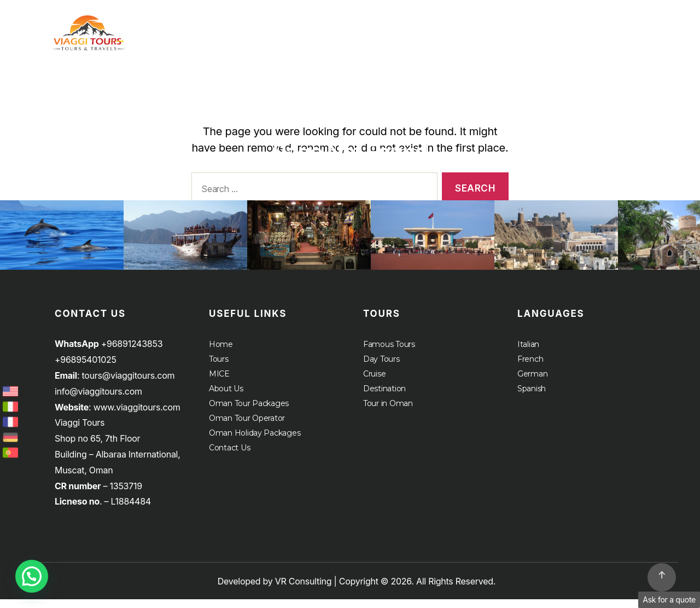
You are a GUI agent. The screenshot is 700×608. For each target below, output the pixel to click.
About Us (666, 24)
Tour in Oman (388, 412)
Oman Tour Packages (249, 412)
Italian (528, 353)
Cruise (672, 34)
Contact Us (229, 456)
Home (490, 24)
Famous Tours (389, 353)
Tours (543, 24)
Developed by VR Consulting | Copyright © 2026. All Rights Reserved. (357, 590)
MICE (606, 24)
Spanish (532, 397)
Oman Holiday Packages (255, 442)
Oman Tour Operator (247, 427)
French (530, 368)
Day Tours (381, 368)
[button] (32, 576)
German (532, 383)
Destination (384, 397)
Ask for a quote (669, 600)
